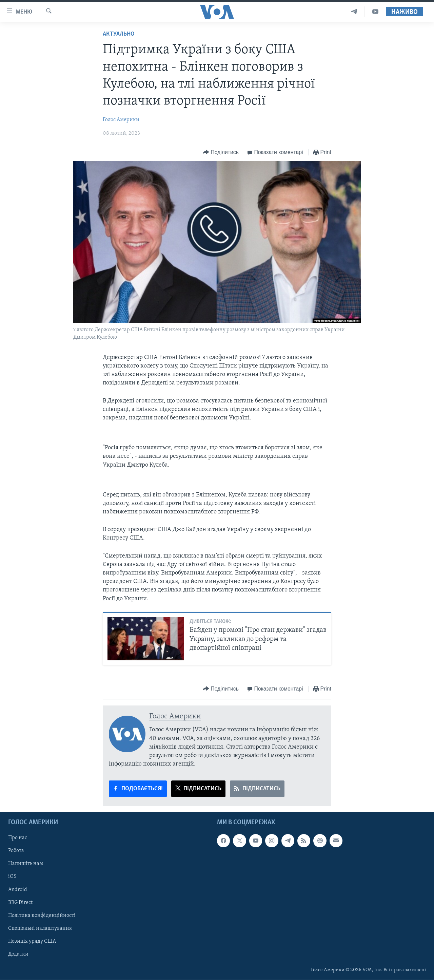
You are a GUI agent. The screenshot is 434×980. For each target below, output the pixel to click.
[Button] (221, 153)
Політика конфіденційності (42, 916)
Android (18, 890)
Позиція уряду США (32, 941)
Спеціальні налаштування (40, 928)
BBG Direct (20, 903)
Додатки (18, 954)
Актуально (119, 34)
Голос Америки (121, 120)
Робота (16, 851)
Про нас (18, 838)
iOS (12, 877)
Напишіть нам (26, 864)
